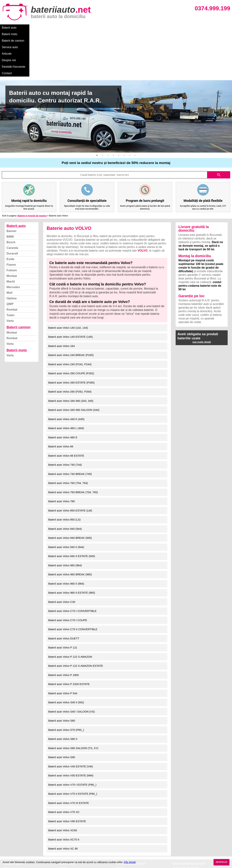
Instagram (10, 846)
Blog (6, 822)
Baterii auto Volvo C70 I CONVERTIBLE (72, 565)
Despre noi (110, 28)
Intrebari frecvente (15, 834)
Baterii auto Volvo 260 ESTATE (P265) (71, 337)
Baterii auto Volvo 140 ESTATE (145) (70, 291)
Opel (119, 850)
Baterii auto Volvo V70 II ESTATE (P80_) (73, 748)
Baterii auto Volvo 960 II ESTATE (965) (72, 547)
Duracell (12, 208)
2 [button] (102, 110)
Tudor (11, 270)
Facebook (10, 842)
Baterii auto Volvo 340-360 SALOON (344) (74, 364)
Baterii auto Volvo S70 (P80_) (66, 684)
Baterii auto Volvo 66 (61, 401)
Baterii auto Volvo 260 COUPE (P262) (71, 328)
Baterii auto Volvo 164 (61, 300)
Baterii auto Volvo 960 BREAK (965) (70, 529)
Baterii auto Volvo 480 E (63, 392)
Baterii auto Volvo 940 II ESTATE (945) (72, 510)
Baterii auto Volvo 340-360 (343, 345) (71, 355)
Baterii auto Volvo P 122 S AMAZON (70, 611)
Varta (10, 275)
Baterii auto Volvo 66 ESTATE (66, 410)
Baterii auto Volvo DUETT (64, 593)
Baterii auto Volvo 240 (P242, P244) (70, 319)
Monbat (12, 230)
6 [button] (124, 110)
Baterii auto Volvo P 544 (63, 648)
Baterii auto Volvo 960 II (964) (66, 538)
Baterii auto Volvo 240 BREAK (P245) (71, 309)
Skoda (120, 834)
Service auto (76, 28)
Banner (12, 185)
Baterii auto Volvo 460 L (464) (66, 383)
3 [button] (108, 110)
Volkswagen (124, 838)
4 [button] (113, 110)
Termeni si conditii (14, 838)
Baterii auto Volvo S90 (62, 712)
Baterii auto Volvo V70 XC (64, 766)
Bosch (11, 197)
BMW (10, 191)
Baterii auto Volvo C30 (62, 556)
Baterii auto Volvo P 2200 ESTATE (69, 638)
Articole (94, 28)
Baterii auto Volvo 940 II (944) (66, 501)
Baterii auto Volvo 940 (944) (65, 483)
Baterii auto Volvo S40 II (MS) (66, 657)
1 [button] (97, 110)
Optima (12, 253)
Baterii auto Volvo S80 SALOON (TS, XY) (73, 702)
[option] (116, 71)
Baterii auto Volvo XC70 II (64, 794)
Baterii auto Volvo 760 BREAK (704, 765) (73, 447)
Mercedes (13, 242)
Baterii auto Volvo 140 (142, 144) (68, 282)
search (219, 129)
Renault (121, 842)
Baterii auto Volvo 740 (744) (65, 419)
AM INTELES (221, 862)
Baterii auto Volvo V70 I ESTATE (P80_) (72, 739)
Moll (9, 247)
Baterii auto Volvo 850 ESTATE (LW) (70, 465)
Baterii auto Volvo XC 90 (63, 803)
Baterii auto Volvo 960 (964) (65, 520)
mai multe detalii (202, 296)
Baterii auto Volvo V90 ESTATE (67, 776)
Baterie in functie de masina (32, 170)
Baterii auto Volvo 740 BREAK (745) (70, 428)
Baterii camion (18, 282)
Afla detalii (130, 862)
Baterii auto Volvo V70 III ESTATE (69, 757)
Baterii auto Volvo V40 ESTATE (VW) (71, 721)
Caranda (12, 202)
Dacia (120, 826)
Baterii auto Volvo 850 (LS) (64, 474)
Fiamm (11, 219)
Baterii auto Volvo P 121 (63, 602)
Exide (10, 213)
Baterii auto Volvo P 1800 (63, 629)
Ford (119, 830)
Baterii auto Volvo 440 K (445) (66, 373)
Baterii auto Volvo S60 (62, 675)
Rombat (12, 264)
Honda (121, 854)
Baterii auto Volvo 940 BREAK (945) (70, 492)
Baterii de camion (52, 28)
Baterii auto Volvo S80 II (63, 693)
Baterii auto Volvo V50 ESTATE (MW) (71, 730)
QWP (10, 258)
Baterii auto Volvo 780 (61, 456)
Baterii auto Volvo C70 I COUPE (68, 575)
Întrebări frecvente (133, 28)
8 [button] (135, 110)
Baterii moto (29, 28)
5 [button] (119, 110)
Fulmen (12, 225)
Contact (154, 28)
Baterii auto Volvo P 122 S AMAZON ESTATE (76, 620)
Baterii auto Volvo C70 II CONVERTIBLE (73, 584)
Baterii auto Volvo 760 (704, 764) (68, 437)
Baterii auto (9, 28)
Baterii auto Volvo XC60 (63, 785)
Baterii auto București (186, 822)
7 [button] (130, 110)
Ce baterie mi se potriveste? (21, 826)
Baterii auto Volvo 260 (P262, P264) (70, 346)
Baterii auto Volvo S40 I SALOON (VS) (72, 666)
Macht (11, 236)
